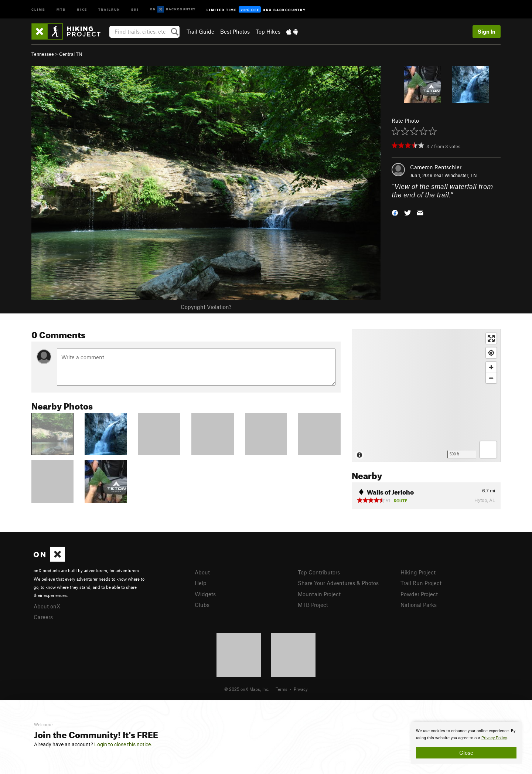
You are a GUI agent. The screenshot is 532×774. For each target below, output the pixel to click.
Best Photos (235, 31)
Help (201, 583)
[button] (395, 212)
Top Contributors (319, 572)
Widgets (205, 594)
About (202, 572)
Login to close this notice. (123, 744)
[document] (466, 743)
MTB (61, 9)
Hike (82, 9)
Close (466, 753)
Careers (43, 617)
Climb (38, 9)
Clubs (202, 605)
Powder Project (419, 594)
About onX (47, 606)
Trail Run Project (421, 583)
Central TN (71, 54)
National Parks (419, 605)
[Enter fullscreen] (491, 338)
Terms (282, 689)
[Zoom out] (491, 378)
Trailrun (109, 9)
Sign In (487, 31)
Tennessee (43, 54)
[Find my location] (491, 353)
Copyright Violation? (206, 307)
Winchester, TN (461, 175)
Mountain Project (319, 594)
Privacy (301, 689)
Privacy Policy (494, 738)
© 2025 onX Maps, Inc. (247, 689)
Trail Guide (200, 31)
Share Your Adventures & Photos (338, 583)
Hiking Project (418, 572)
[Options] (488, 450)
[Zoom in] (491, 367)
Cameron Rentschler (436, 167)
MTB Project (313, 605)
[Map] (426, 396)
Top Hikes (268, 31)
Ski (135, 9)
